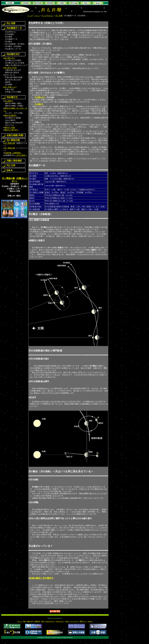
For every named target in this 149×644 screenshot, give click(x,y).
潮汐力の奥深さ (11, 115)
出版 (24, 621)
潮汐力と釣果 (10, 128)
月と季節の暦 (10, 143)
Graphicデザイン (50, 621)
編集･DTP (30, 621)
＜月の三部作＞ (21, 155)
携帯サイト (83, 621)
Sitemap (90, 621)
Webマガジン (60, 621)
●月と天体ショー (10, 87)
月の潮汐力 (9, 101)
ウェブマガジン (47, 16)
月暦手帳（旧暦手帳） (13, 153)
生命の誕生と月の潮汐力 (42, 578)
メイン (37, 16)
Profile (67, 621)
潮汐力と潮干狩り (11, 130)
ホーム (20, 621)
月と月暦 (59, 16)
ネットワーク (74, 621)
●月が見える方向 (10, 68)
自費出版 (37, 621)
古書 (42, 621)
